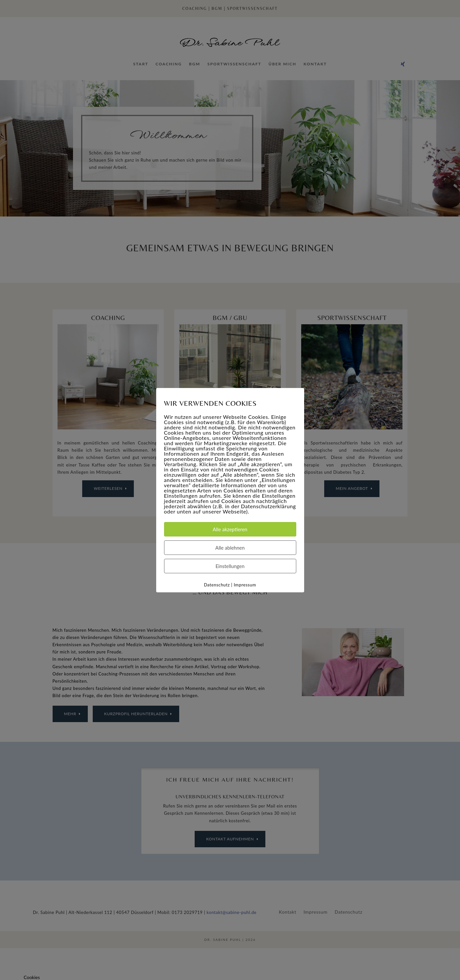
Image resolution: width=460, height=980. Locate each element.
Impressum (245, 584)
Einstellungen (230, 566)
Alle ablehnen (230, 547)
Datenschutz (217, 584)
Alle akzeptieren (230, 529)
